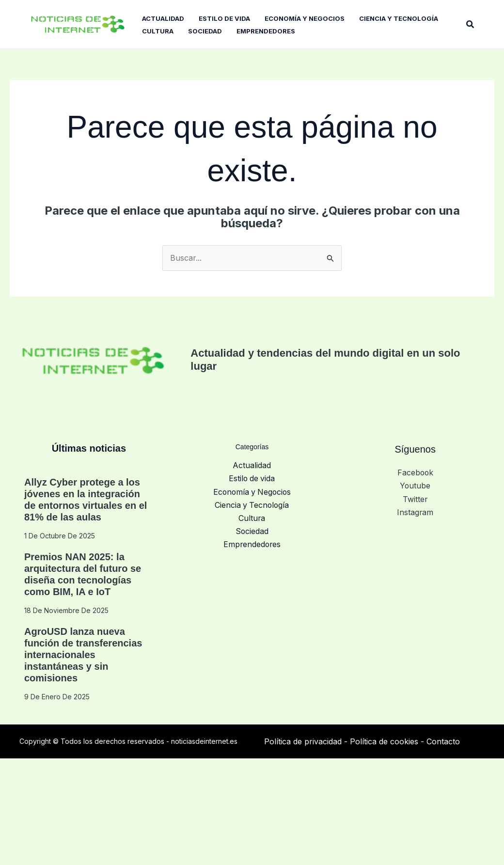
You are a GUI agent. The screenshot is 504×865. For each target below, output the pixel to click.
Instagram (415, 511)
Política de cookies (384, 741)
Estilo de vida (252, 478)
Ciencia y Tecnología (252, 503)
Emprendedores (252, 542)
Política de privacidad (303, 741)
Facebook (415, 472)
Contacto (443, 741)
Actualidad (252, 465)
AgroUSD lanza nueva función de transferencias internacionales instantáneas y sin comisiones (83, 655)
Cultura (252, 517)
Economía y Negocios (252, 491)
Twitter (415, 498)
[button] (471, 24)
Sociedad (252, 529)
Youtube (415, 486)
